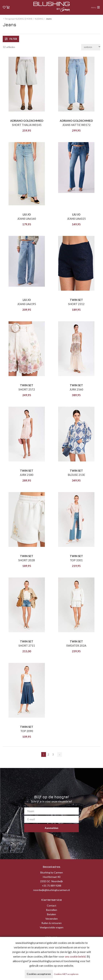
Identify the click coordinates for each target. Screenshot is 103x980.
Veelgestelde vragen (52, 927)
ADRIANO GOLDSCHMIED (27, 121)
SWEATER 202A (76, 646)
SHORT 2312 (76, 304)
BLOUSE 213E (76, 475)
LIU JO (27, 214)
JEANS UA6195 (27, 304)
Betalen (51, 914)
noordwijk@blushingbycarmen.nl (51, 890)
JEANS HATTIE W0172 (76, 125)
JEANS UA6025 (76, 219)
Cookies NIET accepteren (66, 974)
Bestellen (52, 910)
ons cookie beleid (75, 956)
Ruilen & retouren (51, 923)
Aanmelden (51, 828)
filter (11, 39)
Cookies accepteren (39, 974)
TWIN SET (76, 300)
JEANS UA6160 (27, 219)
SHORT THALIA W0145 (27, 125)
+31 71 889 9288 (52, 886)
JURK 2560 (76, 389)
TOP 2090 (27, 731)
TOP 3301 (76, 560)
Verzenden (52, 919)
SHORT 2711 (27, 646)
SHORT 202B (27, 560)
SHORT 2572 (27, 389)
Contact (52, 905)
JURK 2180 (27, 475)
